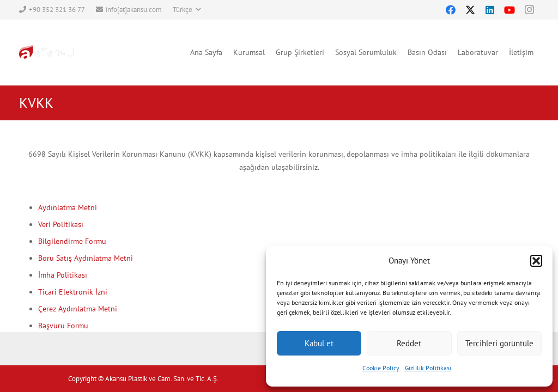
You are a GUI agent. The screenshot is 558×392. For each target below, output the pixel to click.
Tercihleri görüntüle (499, 343)
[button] (536, 261)
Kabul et (319, 343)
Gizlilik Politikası (428, 368)
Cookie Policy (381, 368)
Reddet (409, 343)
